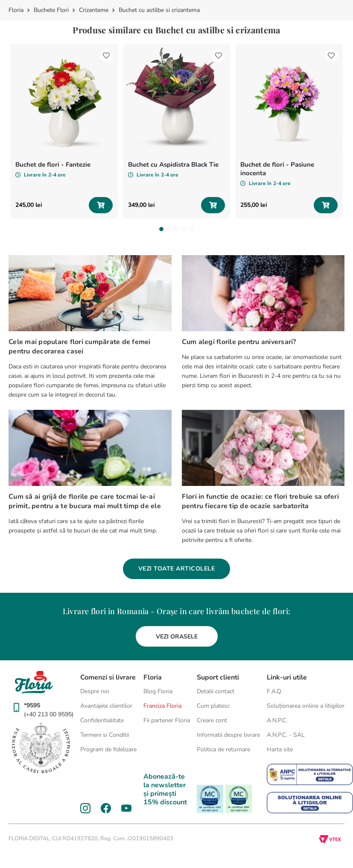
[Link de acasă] (17, 10)
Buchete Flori (51, 10)
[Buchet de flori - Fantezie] (64, 131)
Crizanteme (94, 10)
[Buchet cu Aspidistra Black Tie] (177, 131)
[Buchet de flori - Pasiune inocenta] (289, 131)
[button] (161, 229)
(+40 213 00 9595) (49, 714)
